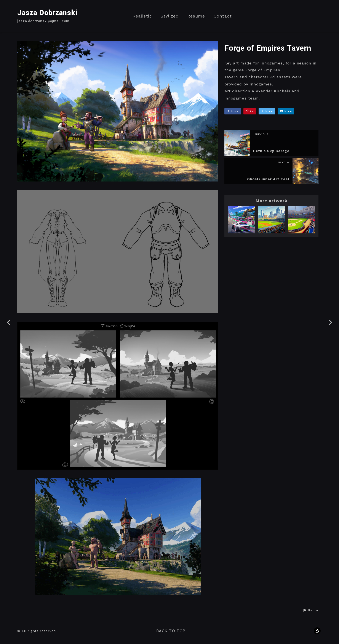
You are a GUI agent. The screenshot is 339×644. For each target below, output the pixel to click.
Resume (196, 16)
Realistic (142, 16)
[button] (311, 610)
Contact (223, 16)
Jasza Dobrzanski (47, 13)
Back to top (171, 631)
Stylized (170, 16)
